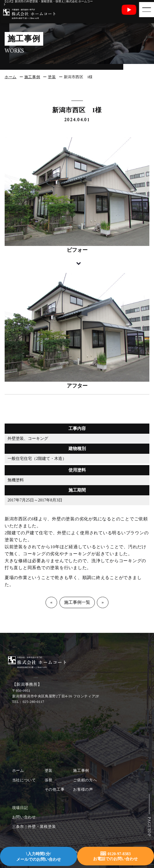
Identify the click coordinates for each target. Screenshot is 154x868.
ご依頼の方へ (85, 780)
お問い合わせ (24, 817)
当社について (24, 780)
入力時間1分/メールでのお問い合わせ (39, 857)
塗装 (52, 77)
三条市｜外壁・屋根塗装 (34, 827)
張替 (49, 780)
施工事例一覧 (77, 602)
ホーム (11, 77)
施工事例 (32, 77)
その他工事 (55, 789)
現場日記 (20, 808)
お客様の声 (83, 789)
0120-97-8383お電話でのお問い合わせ (115, 856)
